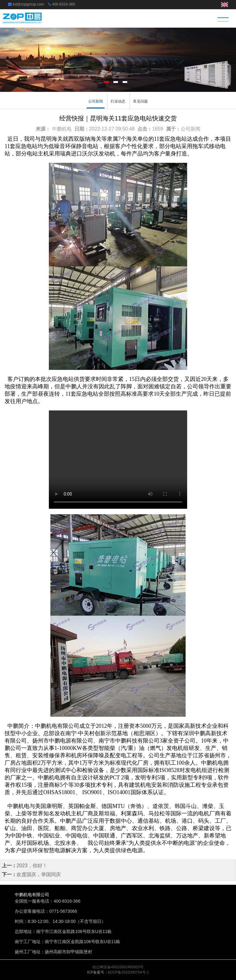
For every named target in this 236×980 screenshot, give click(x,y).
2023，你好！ (32, 866)
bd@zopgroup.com (29, 4)
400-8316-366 (63, 4)
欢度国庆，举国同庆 (39, 874)
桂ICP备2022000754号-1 (128, 972)
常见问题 (140, 101)
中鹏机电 (62, 129)
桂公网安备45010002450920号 (118, 967)
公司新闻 (96, 101)
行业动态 (118, 101)
